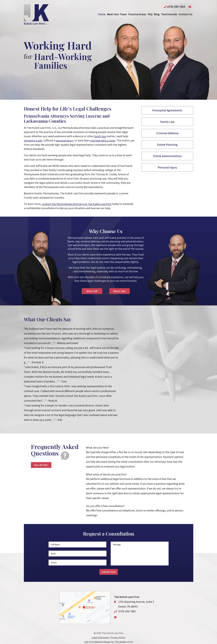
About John (120, 291)
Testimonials (169, 14)
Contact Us (186, 14)
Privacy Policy (118, 637)
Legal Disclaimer (100, 637)
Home (102, 14)
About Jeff (92, 291)
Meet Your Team (117, 14)
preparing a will (33, 140)
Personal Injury (167, 167)
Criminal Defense (167, 133)
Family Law (167, 122)
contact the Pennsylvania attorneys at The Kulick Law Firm (77, 204)
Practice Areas (137, 14)
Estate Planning (167, 145)
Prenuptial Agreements (167, 110)
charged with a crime (103, 140)
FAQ (150, 14)
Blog (157, 14)
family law (100, 136)
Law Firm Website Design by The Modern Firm (109, 642)
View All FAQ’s (41, 465)
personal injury (64, 140)
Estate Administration (167, 156)
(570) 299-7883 (176, 7)
